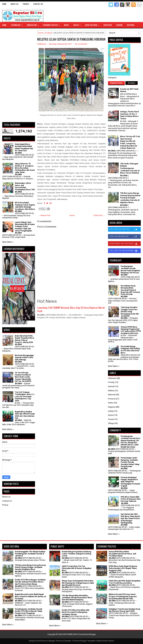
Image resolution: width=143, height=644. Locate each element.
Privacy (26, 4)
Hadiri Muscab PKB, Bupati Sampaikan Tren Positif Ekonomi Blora (125, 582)
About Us (15, 4)
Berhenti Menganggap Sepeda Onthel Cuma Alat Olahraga (24, 358)
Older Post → (99, 215)
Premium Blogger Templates (84, 641)
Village (111, 423)
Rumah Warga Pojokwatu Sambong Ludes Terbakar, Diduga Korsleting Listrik (76, 554)
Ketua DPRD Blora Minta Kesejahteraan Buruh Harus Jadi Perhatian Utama (122, 554)
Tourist (111, 419)
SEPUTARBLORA (70, 634)
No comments (81, 44)
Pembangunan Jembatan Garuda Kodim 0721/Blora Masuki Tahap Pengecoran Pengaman (29, 611)
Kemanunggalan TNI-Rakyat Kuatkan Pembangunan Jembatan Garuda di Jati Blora (30, 554)
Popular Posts (116, 83)
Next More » (8, 242)
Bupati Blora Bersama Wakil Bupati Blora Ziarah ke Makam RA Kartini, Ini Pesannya (30, 596)
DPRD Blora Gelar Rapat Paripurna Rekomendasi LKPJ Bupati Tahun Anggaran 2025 (123, 568)
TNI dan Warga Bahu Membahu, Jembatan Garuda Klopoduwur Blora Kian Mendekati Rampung (77, 598)
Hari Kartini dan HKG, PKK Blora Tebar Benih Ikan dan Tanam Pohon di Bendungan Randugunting (130, 519)
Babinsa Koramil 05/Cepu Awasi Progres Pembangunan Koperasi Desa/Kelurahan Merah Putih (123, 596)
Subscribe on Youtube (125, 244)
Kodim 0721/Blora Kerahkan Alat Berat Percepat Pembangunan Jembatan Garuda (76, 612)
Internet (111, 386)
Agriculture (34, 24)
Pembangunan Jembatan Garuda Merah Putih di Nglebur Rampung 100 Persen (130, 270)
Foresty (111, 382)
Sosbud (49, 33)
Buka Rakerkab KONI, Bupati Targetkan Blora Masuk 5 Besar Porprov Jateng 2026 (24, 339)
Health (78, 24)
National (112, 395)
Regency (112, 407)
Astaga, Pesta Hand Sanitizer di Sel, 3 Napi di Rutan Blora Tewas (129, 115)
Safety (111, 411)
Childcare (112, 378)
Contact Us (38, 4)
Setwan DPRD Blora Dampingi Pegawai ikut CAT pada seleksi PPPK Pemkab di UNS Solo (131, 330)
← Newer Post (44, 215)
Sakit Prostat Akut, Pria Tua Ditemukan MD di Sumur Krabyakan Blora (77, 568)
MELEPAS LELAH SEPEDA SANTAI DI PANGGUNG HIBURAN (71, 39)
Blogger (92, 634)
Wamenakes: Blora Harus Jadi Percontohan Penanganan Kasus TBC (25, 186)
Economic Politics (52, 24)
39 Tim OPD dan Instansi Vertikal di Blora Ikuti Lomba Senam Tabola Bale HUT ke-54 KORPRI (23, 377)
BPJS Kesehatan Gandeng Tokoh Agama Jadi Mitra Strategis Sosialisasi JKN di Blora (25, 206)
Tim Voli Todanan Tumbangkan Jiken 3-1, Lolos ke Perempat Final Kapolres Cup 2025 (25, 397)
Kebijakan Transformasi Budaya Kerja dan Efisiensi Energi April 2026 (124, 610)
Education (108, 25)
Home (4, 4)
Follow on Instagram (125, 251)
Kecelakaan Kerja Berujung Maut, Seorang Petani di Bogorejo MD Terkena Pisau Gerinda (130, 290)
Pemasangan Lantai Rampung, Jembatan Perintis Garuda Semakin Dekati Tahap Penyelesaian (130, 462)
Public (111, 403)
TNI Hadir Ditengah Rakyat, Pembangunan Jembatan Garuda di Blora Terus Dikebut (130, 168)
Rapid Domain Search (105, 641)
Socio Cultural (93, 24)
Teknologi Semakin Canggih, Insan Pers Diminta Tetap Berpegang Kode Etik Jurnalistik (130, 312)
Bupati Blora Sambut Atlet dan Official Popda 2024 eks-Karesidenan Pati (25, 415)
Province (112, 399)
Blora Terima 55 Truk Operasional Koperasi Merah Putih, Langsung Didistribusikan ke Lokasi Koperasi (130, 142)
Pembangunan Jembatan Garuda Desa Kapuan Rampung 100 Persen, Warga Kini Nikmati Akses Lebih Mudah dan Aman (130, 442)
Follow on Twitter (125, 229)
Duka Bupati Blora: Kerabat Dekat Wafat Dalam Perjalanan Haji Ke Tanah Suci (24, 147)
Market (111, 391)
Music (67, 25)
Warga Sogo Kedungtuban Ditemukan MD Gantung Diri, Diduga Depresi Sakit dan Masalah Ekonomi (78, 583)
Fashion (119, 25)
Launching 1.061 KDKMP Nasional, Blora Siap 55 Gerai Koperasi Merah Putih (71, 309)
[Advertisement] (19, 75)
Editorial (131, 25)
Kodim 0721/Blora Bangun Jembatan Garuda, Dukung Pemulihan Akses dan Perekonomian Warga (30, 582)
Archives (132, 83)
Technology (18, 24)
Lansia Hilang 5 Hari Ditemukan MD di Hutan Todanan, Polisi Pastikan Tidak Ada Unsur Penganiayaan (25, 227)
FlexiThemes (42, 641)
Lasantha (68, 641)
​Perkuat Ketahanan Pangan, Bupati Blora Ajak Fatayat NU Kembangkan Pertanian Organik (130, 482)
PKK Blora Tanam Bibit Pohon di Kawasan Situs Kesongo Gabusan (131, 499)
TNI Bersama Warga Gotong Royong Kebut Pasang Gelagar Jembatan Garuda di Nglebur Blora (130, 198)
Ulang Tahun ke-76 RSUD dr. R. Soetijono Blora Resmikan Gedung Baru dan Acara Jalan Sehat (25, 168)
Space (111, 415)
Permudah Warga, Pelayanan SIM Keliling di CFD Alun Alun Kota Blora (130, 350)
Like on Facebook (125, 237)
